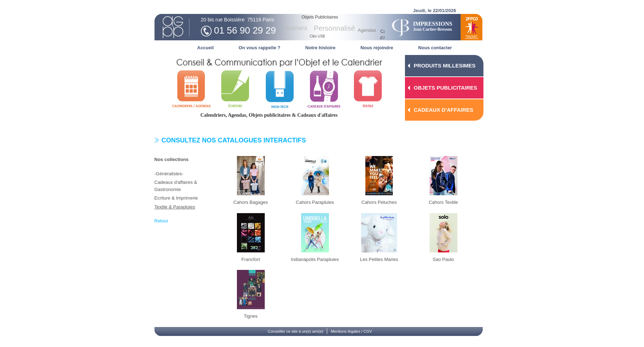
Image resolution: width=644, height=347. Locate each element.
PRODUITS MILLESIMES (445, 66)
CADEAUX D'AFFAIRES (444, 110)
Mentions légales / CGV (351, 331)
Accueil (206, 48)
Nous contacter (435, 48)
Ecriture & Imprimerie (176, 198)
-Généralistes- (169, 174)
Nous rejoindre (377, 48)
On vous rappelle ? (260, 48)
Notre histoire (321, 48)
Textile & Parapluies (175, 207)
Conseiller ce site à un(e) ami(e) (295, 331)
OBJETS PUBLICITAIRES (446, 88)
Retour (161, 221)
